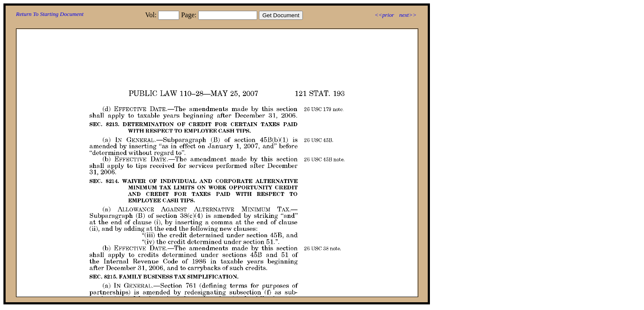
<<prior (384, 15)
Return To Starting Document (50, 14)
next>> (408, 15)
